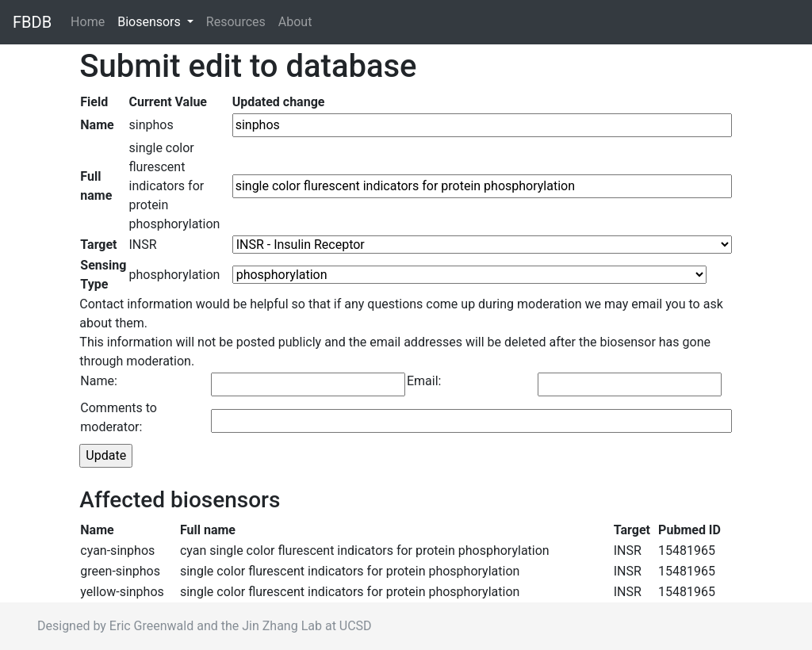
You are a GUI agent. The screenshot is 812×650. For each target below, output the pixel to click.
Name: (99, 381)
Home (91, 21)
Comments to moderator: (119, 417)
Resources (236, 22)
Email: (424, 381)
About (295, 22)
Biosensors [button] (151, 22)
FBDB (32, 22)
